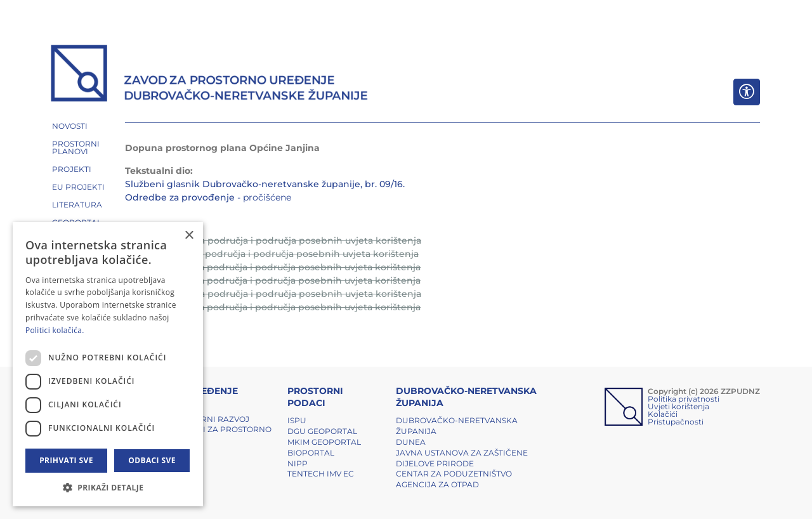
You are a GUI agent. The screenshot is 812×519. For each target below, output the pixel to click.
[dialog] (108, 364)
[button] (108, 487)
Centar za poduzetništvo (454, 474)
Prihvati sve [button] (66, 460)
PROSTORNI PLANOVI (76, 148)
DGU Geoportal (322, 431)
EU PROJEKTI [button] (78, 187)
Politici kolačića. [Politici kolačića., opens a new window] (55, 330)
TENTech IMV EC (321, 474)
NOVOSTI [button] (70, 126)
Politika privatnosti (684, 399)
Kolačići (663, 414)
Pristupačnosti (676, 422)
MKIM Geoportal (324, 442)
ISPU (297, 420)
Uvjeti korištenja (678, 406)
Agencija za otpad (437, 484)
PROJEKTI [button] (72, 169)
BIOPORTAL (311, 453)
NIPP (298, 463)
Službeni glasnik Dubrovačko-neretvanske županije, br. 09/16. (265, 184)
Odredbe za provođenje (180, 197)
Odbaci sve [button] (152, 460)
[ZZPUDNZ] (210, 75)
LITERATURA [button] (77, 205)
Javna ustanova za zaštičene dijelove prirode (462, 458)
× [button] (189, 236)
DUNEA (411, 442)
